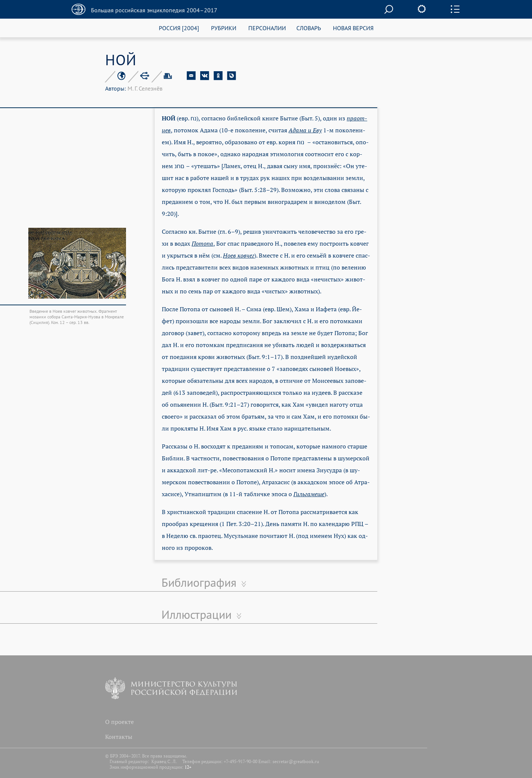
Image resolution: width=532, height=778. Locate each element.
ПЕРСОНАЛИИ (267, 28)
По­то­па (202, 243)
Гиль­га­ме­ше (309, 494)
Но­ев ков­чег (239, 255)
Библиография (199, 582)
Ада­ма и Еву (305, 130)
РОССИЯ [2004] (179, 28)
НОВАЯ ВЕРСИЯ (353, 28)
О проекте (119, 722)
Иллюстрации (196, 614)
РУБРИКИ (224, 28)
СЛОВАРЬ (309, 28)
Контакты (119, 737)
